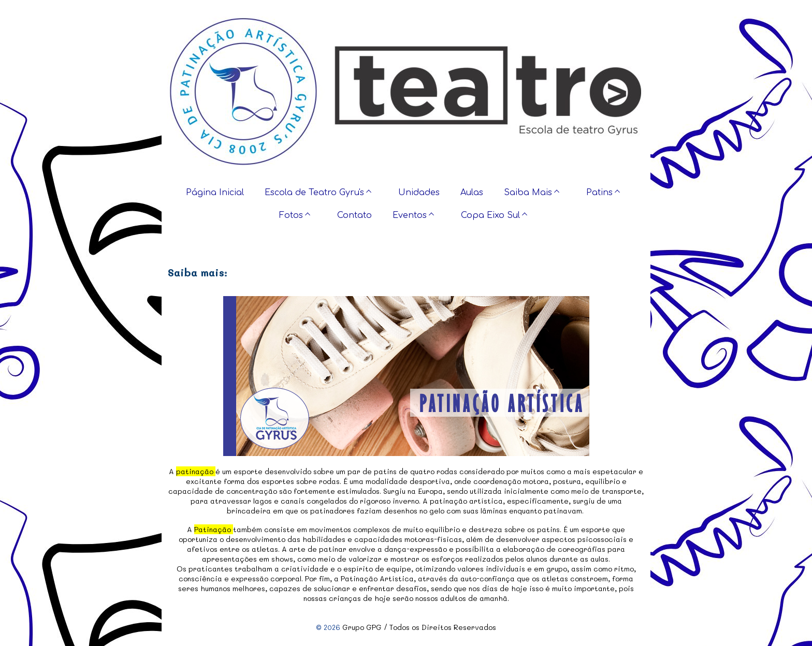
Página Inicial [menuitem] (215, 193)
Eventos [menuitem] (410, 215)
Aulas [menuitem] (472, 193)
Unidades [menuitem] (419, 193)
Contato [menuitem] (354, 215)
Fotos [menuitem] (291, 215)
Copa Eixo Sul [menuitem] (490, 215)
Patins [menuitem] (599, 193)
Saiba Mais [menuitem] (528, 193)
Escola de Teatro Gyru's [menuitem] (314, 193)
